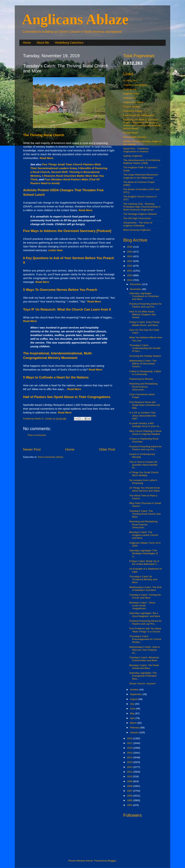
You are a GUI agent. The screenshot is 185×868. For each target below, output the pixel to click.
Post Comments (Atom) (51, 457)
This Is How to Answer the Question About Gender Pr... (143, 465)
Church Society (132, 107)
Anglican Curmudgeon (135, 85)
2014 (130, 757)
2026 (130, 247)
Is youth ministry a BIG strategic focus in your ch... (145, 425)
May (133, 713)
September (136, 694)
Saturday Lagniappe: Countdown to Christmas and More (144, 296)
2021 (130, 271)
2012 (130, 767)
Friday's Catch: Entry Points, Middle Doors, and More (145, 324)
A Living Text (130, 80)
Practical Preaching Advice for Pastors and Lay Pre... (146, 305)
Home (27, 43)
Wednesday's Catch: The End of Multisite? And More (145, 589)
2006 (130, 796)
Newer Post (32, 449)
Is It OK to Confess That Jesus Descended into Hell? (143, 416)
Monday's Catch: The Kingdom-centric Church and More (144, 535)
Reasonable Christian (135, 137)
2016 (130, 748)
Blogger (112, 861)
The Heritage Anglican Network (140, 214)
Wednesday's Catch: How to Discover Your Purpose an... (145, 650)
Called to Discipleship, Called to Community (145, 373)
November (136, 289)
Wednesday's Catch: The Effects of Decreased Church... (143, 364)
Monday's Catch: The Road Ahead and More (144, 667)
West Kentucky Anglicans (137, 230)
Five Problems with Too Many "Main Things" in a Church (145, 630)
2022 (130, 266)
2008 (130, 786)
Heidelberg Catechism (69, 43)
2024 (130, 256)
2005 (130, 800)
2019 (130, 280)
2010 (130, 776)
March (134, 723)
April (133, 718)
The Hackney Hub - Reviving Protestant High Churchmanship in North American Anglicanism (142, 207)
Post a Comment (37, 435)
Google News (131, 133)
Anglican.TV (130, 98)
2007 (130, 791)
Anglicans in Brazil (133, 102)
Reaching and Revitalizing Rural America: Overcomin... (143, 387)
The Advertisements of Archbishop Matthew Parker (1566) (142, 162)
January (135, 732)
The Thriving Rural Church (44, 135)
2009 (130, 781)
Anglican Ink (130, 89)
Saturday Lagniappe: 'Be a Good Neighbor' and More (145, 615)
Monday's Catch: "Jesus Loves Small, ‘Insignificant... (142, 605)
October (135, 690)
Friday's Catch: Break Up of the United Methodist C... (144, 563)
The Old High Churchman (137, 218)
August (134, 699)
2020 (130, 275)
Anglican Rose (131, 94)
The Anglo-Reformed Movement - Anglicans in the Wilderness (141, 176)
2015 (130, 753)
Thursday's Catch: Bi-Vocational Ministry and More (143, 579)
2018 (130, 738)
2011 (130, 772)
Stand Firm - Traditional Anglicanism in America (136, 150)
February (135, 728)
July (132, 704)
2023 (130, 261)
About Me (43, 43)
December (136, 284)
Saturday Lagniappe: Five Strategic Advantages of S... (144, 553)
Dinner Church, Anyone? (143, 684)
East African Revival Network (139, 115)
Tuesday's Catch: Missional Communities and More (144, 659)
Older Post (107, 449)
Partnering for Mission (141, 379)
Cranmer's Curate (133, 111)
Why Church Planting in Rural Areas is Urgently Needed (145, 433)
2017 (130, 743)
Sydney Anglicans (133, 156)
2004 (130, 805)
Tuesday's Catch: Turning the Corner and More (145, 596)
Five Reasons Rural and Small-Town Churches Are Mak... (145, 405)
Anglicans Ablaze (75, 19)
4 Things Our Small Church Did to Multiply (144, 474)
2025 (130, 252)
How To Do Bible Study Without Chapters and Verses (143, 314)
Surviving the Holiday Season (145, 356)
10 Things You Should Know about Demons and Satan (145, 489)
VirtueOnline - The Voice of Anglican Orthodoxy (138, 224)
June (133, 709)
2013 (130, 762)
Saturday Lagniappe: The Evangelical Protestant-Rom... (143, 676)
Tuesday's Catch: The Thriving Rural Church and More (145, 514)
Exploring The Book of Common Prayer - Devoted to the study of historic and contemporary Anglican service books (142, 124)
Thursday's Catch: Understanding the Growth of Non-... (145, 348)
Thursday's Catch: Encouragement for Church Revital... (145, 639)
